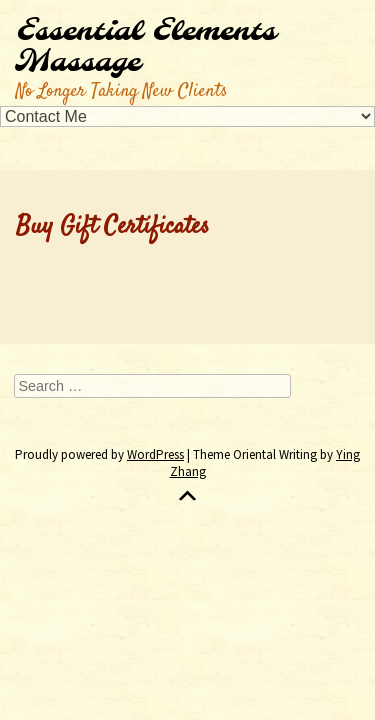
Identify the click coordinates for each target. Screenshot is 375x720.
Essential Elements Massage (146, 47)
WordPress (155, 454)
